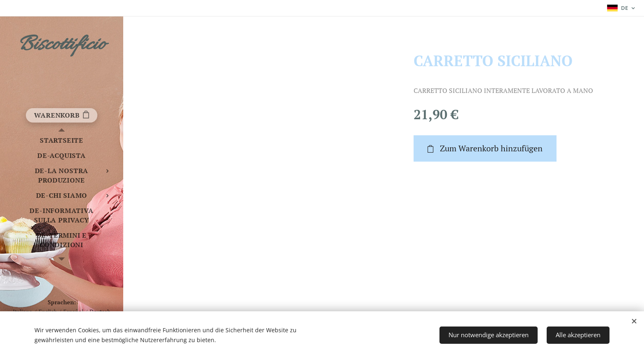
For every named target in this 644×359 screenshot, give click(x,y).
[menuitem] (62, 140)
